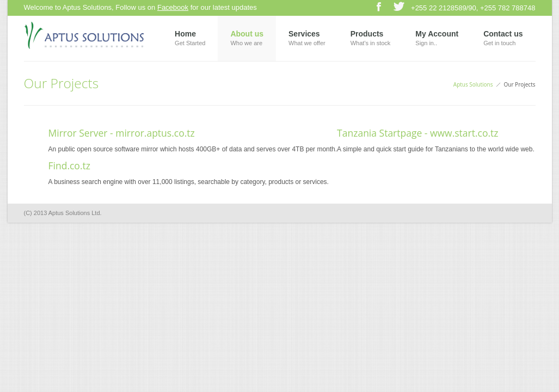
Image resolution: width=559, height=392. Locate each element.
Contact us (503, 39)
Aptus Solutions (473, 84)
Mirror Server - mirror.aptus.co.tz (122, 133)
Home (190, 39)
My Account (437, 39)
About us (247, 39)
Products (371, 39)
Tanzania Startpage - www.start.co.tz (417, 133)
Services (307, 39)
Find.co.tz (69, 166)
